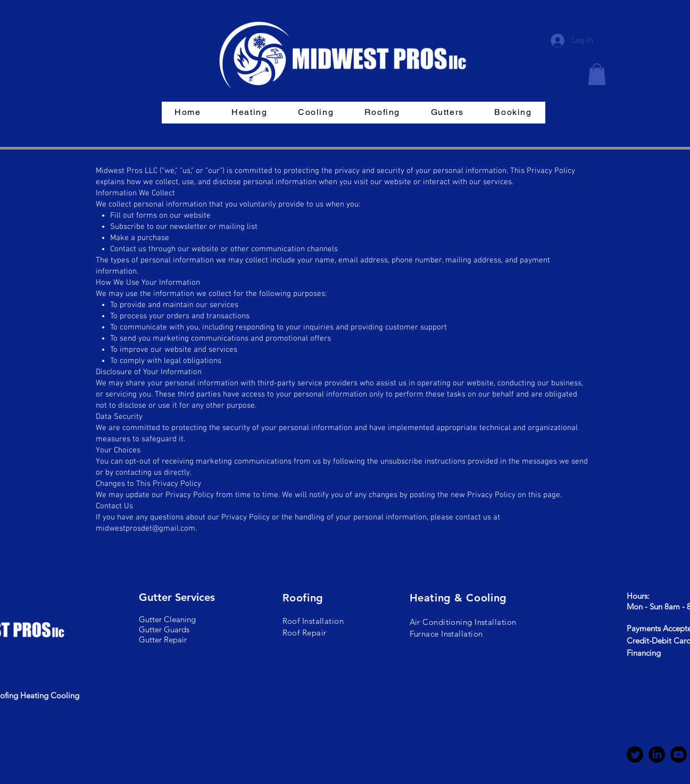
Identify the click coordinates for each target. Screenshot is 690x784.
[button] (597, 74)
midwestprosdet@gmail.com (146, 529)
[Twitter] (635, 754)
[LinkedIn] (657, 754)
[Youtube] (679, 754)
